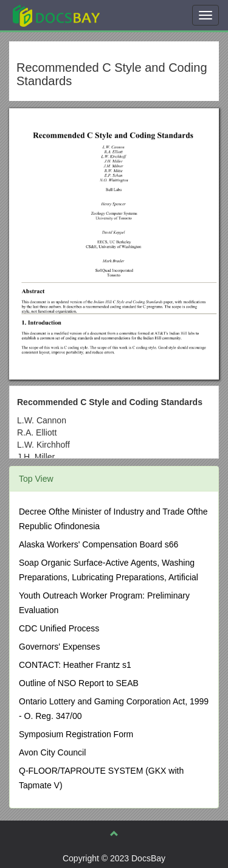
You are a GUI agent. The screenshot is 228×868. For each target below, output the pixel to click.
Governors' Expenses (59, 647)
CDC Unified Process (59, 628)
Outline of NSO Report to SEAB (79, 683)
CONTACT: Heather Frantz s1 (75, 665)
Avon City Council (52, 752)
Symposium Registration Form (76, 734)
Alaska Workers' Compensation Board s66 (98, 544)
